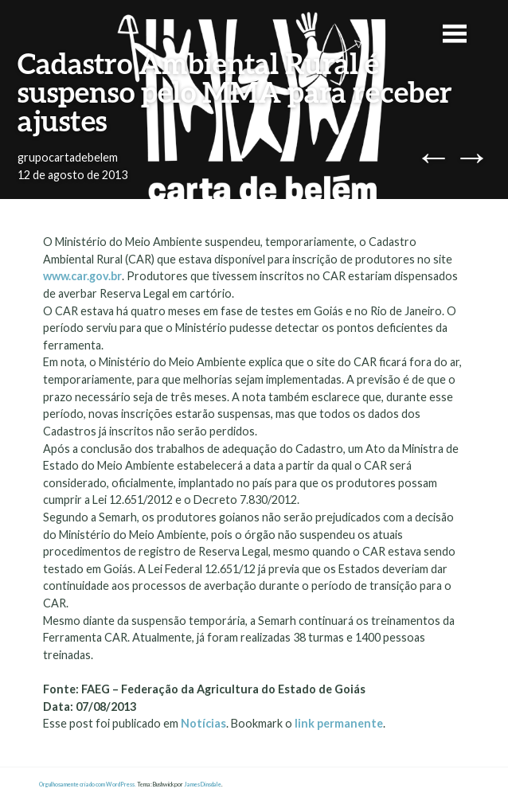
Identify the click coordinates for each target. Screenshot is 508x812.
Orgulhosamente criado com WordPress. (88, 785)
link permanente (339, 723)
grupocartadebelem (68, 157)
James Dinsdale (203, 785)
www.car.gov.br (82, 276)
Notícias (203, 723)
